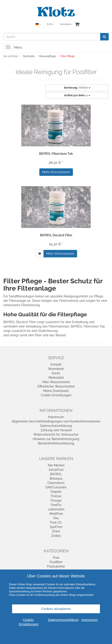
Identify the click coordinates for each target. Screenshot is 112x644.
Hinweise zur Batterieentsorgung (56, 439)
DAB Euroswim (56, 487)
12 (77, 95)
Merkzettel (56, 378)
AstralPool (56, 470)
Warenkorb (56, 369)
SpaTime (56, 527)
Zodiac (56, 536)
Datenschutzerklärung (56, 426)
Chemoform (56, 483)
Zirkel (56, 531)
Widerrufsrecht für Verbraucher (56, 435)
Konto (56, 373)
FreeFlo (56, 505)
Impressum (56, 417)
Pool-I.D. (56, 522)
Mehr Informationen (56, 172)
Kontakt (56, 364)
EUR (51, 24)
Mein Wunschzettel (56, 382)
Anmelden (66, 24)
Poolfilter (56, 562)
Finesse (56, 496)
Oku (56, 518)
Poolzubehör (56, 566)
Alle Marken (56, 465)
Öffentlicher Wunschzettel (56, 386)
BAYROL (56, 474)
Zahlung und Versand (56, 430)
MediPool (56, 514)
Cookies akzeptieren (56, 609)
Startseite (29, 56)
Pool (56, 558)
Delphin (56, 492)
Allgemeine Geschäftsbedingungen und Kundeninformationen (56, 421)
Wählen (77, 88)
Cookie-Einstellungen (56, 395)
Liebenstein (56, 509)
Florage (56, 500)
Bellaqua (56, 478)
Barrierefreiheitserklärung (56, 443)
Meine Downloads (56, 391)
